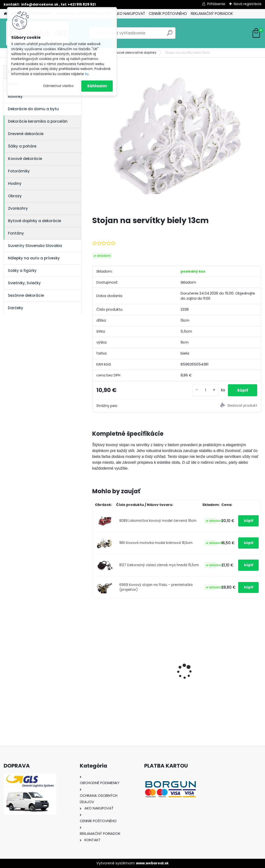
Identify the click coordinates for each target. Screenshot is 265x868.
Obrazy (15, 196)
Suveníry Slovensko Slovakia (35, 246)
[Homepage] (5, 14)
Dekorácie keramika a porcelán (38, 121)
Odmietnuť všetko (58, 86)
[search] (170, 35)
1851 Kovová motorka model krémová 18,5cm (156, 543)
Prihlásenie (216, 4)
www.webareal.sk (152, 863)
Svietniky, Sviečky (24, 283)
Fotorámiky (19, 171)
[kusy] (204, 390)
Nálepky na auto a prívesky (34, 258)
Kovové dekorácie (25, 159)
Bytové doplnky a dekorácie (35, 221)
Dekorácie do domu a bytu (33, 109)
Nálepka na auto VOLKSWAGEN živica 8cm (172, 666)
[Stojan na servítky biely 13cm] (177, 138)
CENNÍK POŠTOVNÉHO (168, 14)
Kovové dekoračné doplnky (134, 53)
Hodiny (15, 183)
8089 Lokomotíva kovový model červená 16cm (158, 521)
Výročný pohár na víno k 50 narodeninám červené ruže (234, 666)
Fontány (16, 233)
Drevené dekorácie (26, 134)
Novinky (15, 96)
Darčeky (15, 308)
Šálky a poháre (22, 146)
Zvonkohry (18, 208)
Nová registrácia (248, 4)
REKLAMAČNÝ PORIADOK (212, 14)
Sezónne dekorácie (26, 295)
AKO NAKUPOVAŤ (130, 14)
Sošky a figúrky (22, 271)
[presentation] (95, 663)
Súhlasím (97, 86)
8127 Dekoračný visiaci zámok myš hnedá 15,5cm (159, 565)
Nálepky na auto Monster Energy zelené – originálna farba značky (119, 656)
